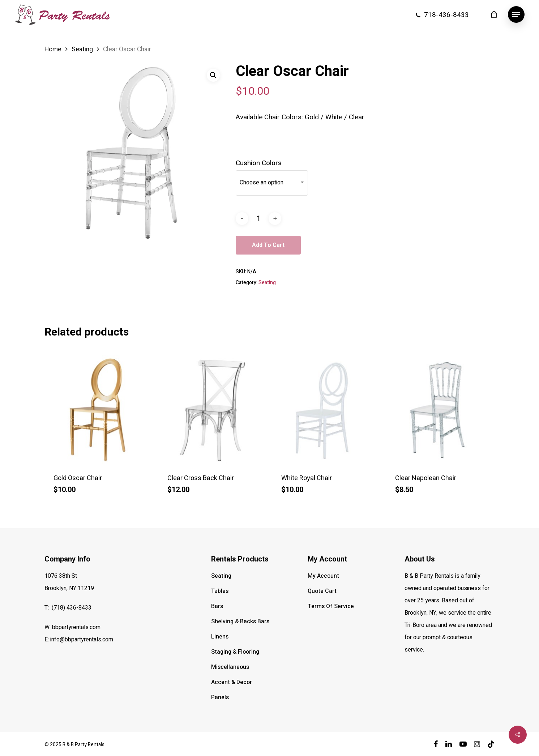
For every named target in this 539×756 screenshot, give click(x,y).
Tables (220, 591)
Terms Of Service (331, 606)
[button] (516, 15)
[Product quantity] (258, 219)
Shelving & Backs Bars (240, 622)
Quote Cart (322, 591)
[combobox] (272, 183)
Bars (217, 606)
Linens (220, 637)
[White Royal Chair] (326, 409)
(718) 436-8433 (72, 608)
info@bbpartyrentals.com (82, 640)
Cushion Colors (259, 163)
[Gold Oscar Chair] (99, 409)
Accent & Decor (232, 682)
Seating (82, 49)
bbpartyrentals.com (76, 627)
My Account (323, 576)
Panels (220, 697)
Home (53, 49)
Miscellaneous (230, 667)
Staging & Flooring (235, 652)
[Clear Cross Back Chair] (212, 409)
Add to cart (268, 245)
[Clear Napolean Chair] (440, 409)
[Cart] (494, 14)
